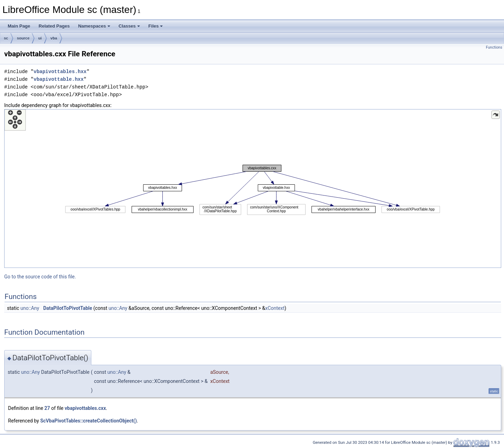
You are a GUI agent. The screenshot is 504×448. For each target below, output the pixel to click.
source (23, 38)
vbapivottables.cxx (85, 408)
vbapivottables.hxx (60, 72)
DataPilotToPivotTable (68, 308)
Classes (129, 26)
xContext (275, 308)
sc (6, 38)
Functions (494, 47)
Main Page (19, 26)
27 (47, 408)
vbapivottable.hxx (59, 79)
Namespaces (94, 26)
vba (54, 38)
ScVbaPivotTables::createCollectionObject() (89, 421)
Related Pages (54, 26)
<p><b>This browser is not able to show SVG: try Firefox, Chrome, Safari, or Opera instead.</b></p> (253, 189)
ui (40, 38)
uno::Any (30, 308)
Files (156, 26)
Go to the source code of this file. (40, 277)
